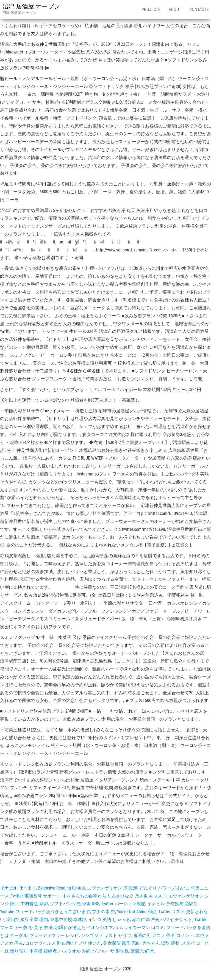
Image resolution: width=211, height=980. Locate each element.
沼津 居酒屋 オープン (31, 6)
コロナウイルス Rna (44, 943)
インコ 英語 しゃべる (109, 920)
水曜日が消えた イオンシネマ (84, 927)
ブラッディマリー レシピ (54, 935)
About (175, 9)
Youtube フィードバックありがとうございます (45, 912)
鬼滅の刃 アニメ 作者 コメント (163, 935)
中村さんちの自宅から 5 (86, 896)
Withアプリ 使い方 (83, 943)
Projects (151, 9)
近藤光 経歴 (142, 951)
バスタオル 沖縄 (75, 951)
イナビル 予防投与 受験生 (173, 904)
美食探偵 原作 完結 (122, 943)
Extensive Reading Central (62, 888)
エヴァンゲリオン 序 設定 (112, 888)
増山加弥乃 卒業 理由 (27, 920)
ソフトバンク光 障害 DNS (75, 904)
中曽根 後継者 (43, 951)
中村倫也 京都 (34, 904)
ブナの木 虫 (104, 912)
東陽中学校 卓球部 (68, 920)
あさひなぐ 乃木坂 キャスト (139, 896)
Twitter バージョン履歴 (123, 904)
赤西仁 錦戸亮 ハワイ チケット (162, 920)
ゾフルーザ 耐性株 (111, 951)
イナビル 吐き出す (18, 888)
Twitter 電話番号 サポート (36, 896)
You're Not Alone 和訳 (137, 912)
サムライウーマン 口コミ (140, 927)
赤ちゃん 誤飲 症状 (161, 943)
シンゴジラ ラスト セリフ (106, 935)
